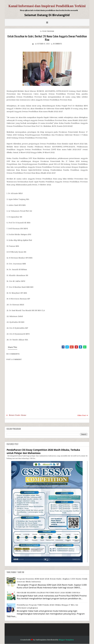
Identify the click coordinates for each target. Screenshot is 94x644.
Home (24, 415)
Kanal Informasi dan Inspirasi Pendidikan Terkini (47, 6)
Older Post (82, 415)
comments (58, 44)
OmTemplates (41, 640)
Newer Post (14, 415)
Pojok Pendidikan (48, 31)
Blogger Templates (66, 640)
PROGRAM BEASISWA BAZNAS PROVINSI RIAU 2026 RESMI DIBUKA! (48, 593)
